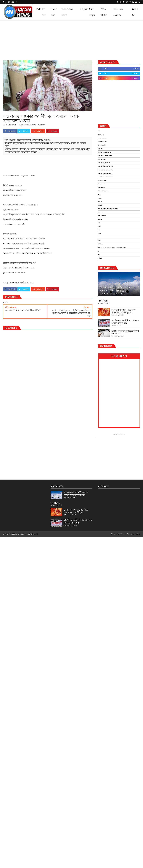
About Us (121, 534)
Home (113, 534)
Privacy (130, 534)
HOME (38, 9)
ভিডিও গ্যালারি (103, 12)
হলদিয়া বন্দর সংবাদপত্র (119, 12)
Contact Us (135, 12)
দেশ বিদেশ (44, 12)
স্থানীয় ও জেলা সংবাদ (68, 12)
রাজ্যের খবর (54, 12)
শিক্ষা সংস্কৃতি (92, 12)
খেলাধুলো (84, 9)
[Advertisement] (71, 39)
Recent (43, 125)
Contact (138, 534)
